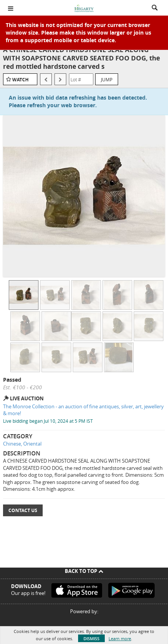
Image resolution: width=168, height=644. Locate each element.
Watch (20, 80)
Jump (107, 79)
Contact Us (23, 510)
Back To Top (84, 571)
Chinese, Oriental (22, 444)
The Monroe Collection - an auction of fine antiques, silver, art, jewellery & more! (83, 410)
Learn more (120, 638)
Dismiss (91, 638)
